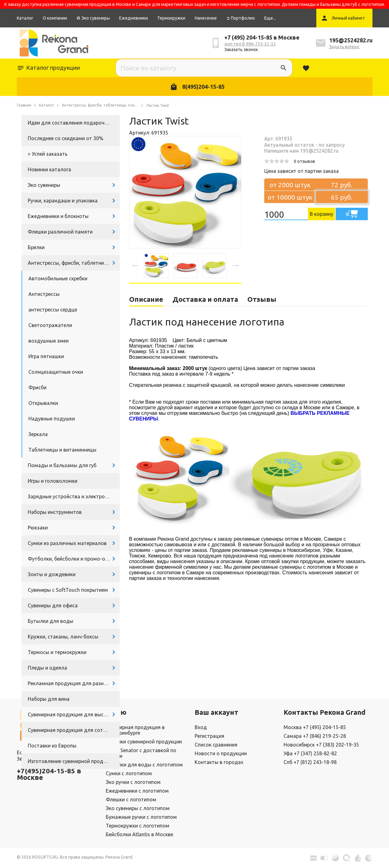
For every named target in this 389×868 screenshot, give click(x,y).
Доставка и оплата (205, 299)
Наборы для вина (49, 699)
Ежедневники (134, 18)
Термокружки (171, 18)
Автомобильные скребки (58, 278)
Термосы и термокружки (57, 652)
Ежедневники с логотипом (137, 791)
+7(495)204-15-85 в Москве (49, 774)
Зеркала (38, 434)
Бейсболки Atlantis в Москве (139, 834)
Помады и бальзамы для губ (62, 465)
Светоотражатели (50, 325)
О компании (55, 18)
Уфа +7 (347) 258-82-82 (310, 753)
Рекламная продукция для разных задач (74, 683)
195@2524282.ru (351, 40)
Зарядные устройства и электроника (72, 496)
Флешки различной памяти (60, 232)
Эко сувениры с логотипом (138, 808)
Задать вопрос (344, 47)
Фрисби (37, 387)
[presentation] (135, 266)
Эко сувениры (44, 185)
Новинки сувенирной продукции (144, 742)
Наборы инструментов (55, 512)
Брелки (36, 247)
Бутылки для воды (51, 621)
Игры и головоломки (53, 481)
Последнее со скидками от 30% (66, 138)
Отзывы (262, 299)
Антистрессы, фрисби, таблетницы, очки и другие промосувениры (74, 263)
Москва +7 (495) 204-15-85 (315, 727)
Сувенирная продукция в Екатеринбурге (135, 730)
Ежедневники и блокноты (58, 216)
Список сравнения (216, 745)
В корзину (321, 214)
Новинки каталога (49, 169)
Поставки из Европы (52, 746)
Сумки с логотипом (129, 773)
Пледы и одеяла (47, 668)
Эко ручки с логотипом (133, 782)
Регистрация (209, 736)
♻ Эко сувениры (93, 18)
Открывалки (43, 403)
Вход (201, 727)
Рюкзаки (38, 528)
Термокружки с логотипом (138, 826)
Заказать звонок (241, 50)
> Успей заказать (48, 154)
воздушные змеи (49, 341)
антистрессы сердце (53, 310)
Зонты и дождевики (52, 574)
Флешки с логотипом (131, 799)
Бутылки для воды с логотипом (144, 765)
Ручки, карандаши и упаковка (63, 201)
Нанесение (206, 18)
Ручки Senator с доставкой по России (141, 753)
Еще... (270, 18)
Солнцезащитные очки (56, 372)
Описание (146, 299)
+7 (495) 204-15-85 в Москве (262, 37)
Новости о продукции (221, 753)
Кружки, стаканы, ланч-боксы (63, 637)
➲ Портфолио (241, 18)
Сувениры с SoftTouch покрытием (68, 590)
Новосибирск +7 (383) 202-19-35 (321, 745)
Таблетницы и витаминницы (62, 450)
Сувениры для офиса (53, 605)
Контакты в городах (219, 762)
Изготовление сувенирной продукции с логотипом (74, 761)
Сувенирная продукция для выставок (73, 714)
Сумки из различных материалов (67, 543)
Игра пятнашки (46, 356)
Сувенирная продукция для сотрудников (74, 730)
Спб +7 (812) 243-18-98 (310, 762)
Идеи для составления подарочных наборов (74, 123)
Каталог (25, 18)
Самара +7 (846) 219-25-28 (315, 736)
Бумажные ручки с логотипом (141, 817)
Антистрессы (44, 294)
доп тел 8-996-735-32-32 (250, 44)
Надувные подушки (52, 419)
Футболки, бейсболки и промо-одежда (74, 559)
